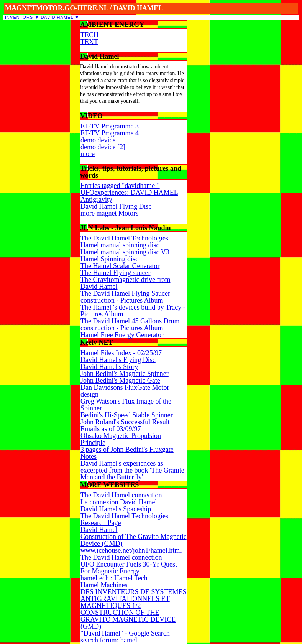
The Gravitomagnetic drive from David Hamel (125, 283)
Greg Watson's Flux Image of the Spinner (126, 405)
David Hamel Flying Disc (116, 206)
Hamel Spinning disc (109, 259)
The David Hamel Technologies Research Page (124, 519)
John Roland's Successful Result (125, 422)
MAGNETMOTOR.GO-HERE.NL (57, 8)
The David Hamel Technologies (124, 238)
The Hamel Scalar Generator (120, 266)
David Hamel (57, 17)
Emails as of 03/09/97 (111, 429)
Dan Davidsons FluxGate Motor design (125, 391)
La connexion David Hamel (119, 502)
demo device (98, 140)
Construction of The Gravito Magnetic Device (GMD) (134, 540)
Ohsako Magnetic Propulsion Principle (121, 439)
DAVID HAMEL (138, 8)
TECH (89, 35)
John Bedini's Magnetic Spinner (125, 374)
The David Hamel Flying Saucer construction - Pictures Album (125, 297)
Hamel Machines (104, 585)
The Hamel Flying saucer (115, 273)
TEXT (89, 42)
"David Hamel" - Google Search (125, 633)
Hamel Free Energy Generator (122, 335)
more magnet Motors (109, 213)
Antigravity (96, 199)
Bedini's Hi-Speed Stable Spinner (127, 415)
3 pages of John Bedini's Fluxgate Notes (127, 453)
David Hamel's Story (109, 367)
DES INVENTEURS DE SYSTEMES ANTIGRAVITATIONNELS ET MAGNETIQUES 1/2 (134, 599)
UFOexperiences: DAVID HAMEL (129, 193)
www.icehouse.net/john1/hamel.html (131, 550)
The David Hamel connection (121, 495)
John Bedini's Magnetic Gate (120, 380)
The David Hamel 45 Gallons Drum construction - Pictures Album (130, 324)
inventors (19, 17)
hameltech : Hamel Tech (114, 578)
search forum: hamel (109, 640)
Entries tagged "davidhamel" (120, 186)
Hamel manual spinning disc (120, 245)
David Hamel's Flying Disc (118, 360)
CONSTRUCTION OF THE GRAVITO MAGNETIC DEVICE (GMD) (128, 619)
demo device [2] (103, 147)
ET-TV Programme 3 (110, 126)
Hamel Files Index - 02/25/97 (121, 353)
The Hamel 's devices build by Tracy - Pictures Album (133, 311)
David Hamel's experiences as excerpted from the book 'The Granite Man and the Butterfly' (132, 470)
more (88, 154)
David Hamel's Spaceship (116, 509)
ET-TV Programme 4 (110, 133)
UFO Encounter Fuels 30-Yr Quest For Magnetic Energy (129, 568)
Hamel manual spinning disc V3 (125, 252)
